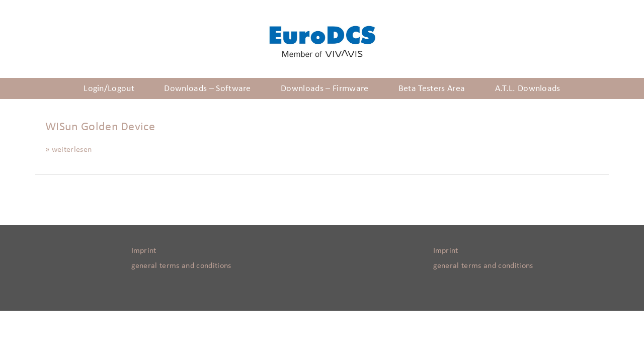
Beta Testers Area (432, 88)
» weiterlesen (68, 149)
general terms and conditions (181, 265)
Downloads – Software (207, 88)
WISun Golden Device (100, 127)
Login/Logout (109, 88)
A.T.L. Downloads (528, 88)
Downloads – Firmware (325, 88)
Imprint (144, 250)
